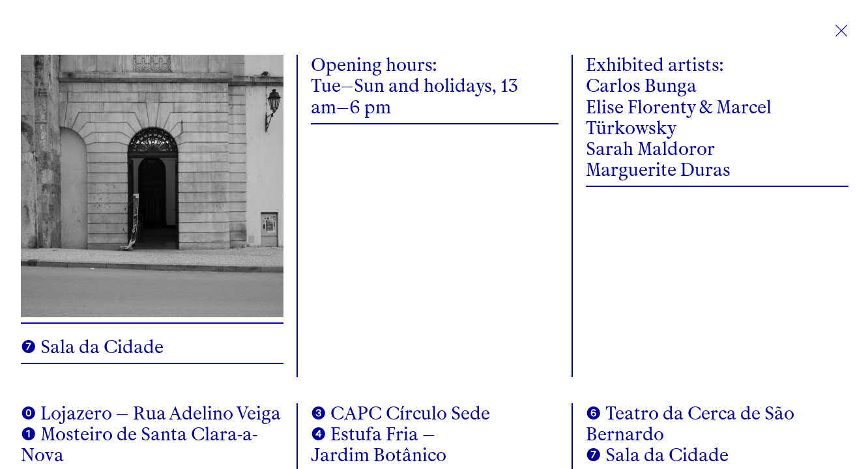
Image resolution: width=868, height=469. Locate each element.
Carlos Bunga (641, 86)
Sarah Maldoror (650, 149)
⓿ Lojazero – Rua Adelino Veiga (151, 413)
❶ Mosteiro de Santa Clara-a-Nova (139, 445)
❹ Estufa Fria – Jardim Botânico (379, 445)
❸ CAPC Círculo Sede (400, 413)
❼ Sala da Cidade (657, 455)
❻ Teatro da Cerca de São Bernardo (690, 424)
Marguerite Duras (658, 170)
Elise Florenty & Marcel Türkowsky (679, 118)
